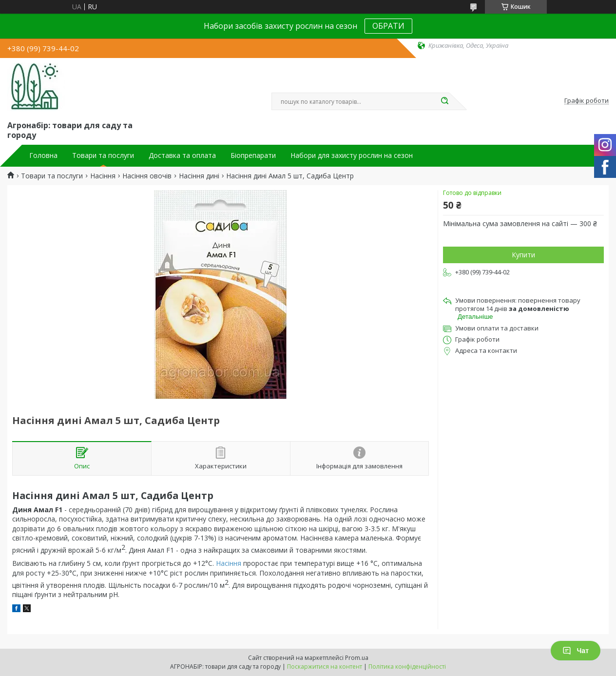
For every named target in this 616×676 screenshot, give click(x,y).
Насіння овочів (147, 176)
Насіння (103, 176)
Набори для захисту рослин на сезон (352, 155)
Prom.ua (357, 658)
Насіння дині (199, 176)
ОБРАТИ (388, 26)
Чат (576, 651)
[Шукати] (444, 101)
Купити (523, 255)
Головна (43, 155)
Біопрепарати (253, 155)
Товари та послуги (103, 155)
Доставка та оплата (182, 155)
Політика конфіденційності (407, 666)
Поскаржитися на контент (325, 666)
